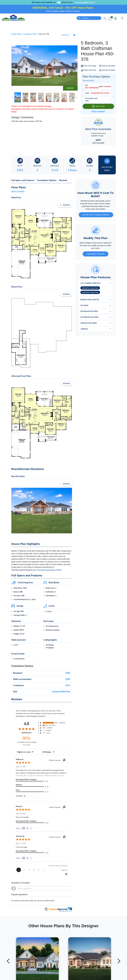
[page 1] (19, 871)
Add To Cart (98, 107)
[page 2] (24, 871)
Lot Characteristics (91, 284)
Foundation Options (47, 181)
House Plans (17, 35)
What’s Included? (98, 112)
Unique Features (89, 324)
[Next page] (44, 871)
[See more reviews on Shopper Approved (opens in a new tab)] (31, 829)
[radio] (53, 723)
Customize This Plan (96, 255)
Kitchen (84, 306)
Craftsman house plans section (49, 570)
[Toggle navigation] (122, 18)
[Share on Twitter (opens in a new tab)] (27, 829)
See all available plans (85, 2)
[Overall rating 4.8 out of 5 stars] (27, 729)
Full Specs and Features (23, 181)
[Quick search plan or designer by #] (89, 18)
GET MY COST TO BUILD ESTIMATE (96, 215)
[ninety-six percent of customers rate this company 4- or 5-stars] (27, 741)
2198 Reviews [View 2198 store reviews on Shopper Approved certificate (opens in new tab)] (29, 733)
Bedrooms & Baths (90, 300)
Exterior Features (89, 318)
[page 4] (34, 871)
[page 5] (39, 871)
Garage (84, 329)
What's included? (18, 192)
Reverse (70, 89)
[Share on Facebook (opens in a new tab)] (24, 829)
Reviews (63, 181)
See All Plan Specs (107, 165)
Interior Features (89, 312)
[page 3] (29, 871)
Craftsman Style (30, 35)
